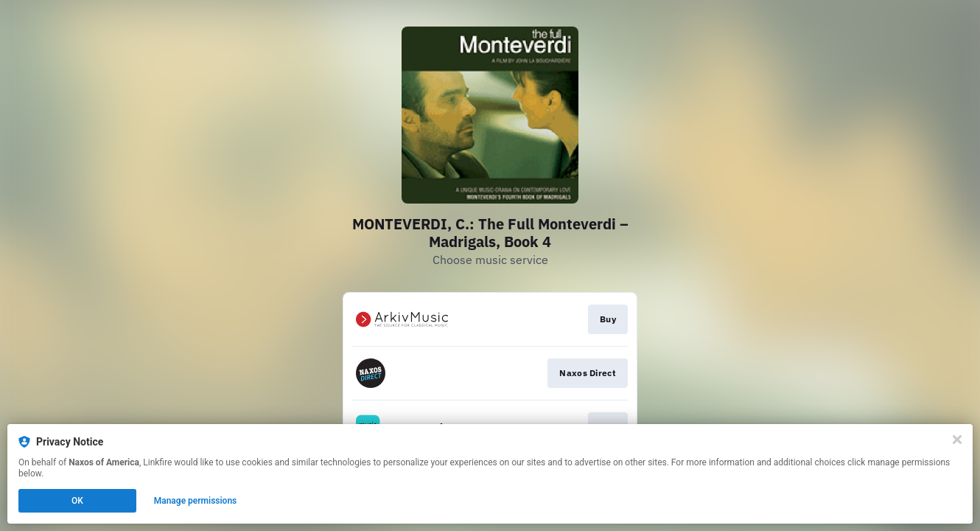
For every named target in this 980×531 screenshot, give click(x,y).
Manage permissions (196, 501)
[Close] (957, 440)
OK (77, 501)
